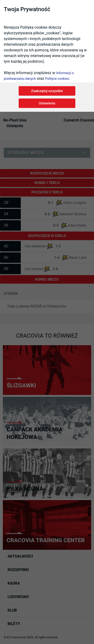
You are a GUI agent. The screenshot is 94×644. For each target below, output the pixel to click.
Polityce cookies (57, 79)
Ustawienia (47, 103)
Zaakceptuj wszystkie (47, 91)
